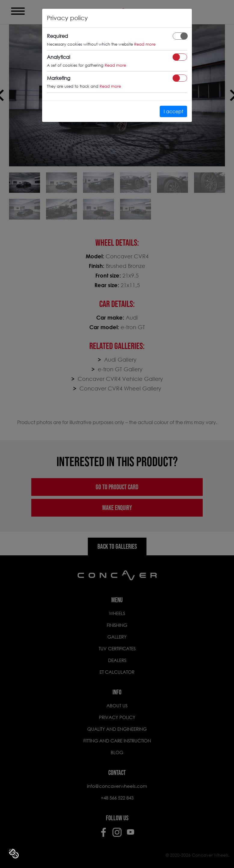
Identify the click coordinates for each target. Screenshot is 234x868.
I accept (173, 111)
